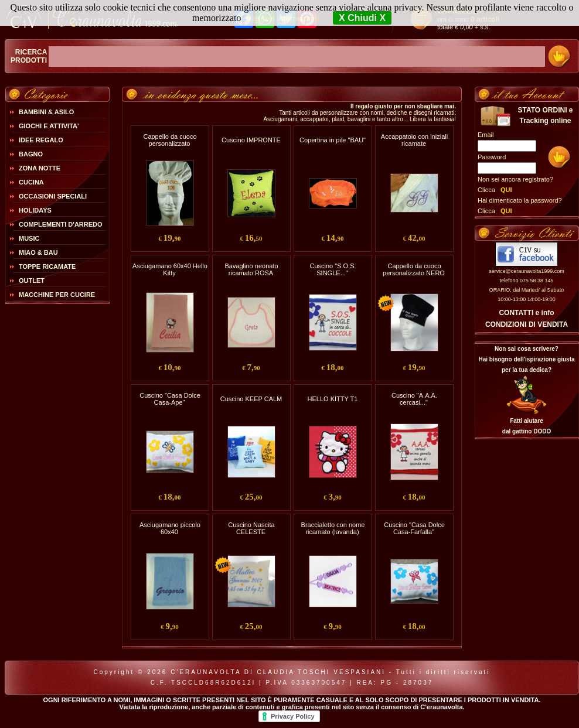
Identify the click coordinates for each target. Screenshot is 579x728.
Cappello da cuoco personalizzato (170, 140)
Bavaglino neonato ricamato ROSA (251, 269)
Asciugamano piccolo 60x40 (170, 528)
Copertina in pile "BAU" (333, 140)
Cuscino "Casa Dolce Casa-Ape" (170, 399)
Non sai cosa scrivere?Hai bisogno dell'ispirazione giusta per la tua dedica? (526, 359)
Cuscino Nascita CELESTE (251, 528)
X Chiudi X (362, 18)
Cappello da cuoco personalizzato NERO (414, 269)
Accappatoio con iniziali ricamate (414, 140)
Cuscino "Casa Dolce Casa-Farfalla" (414, 528)
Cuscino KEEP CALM (251, 399)
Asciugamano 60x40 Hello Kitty (170, 269)
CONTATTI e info (526, 313)
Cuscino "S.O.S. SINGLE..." (333, 269)
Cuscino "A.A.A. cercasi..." (414, 399)
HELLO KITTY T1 (333, 399)
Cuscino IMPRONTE (251, 140)
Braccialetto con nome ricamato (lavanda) (333, 528)
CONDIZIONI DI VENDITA (527, 324)
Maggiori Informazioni (282, 19)
